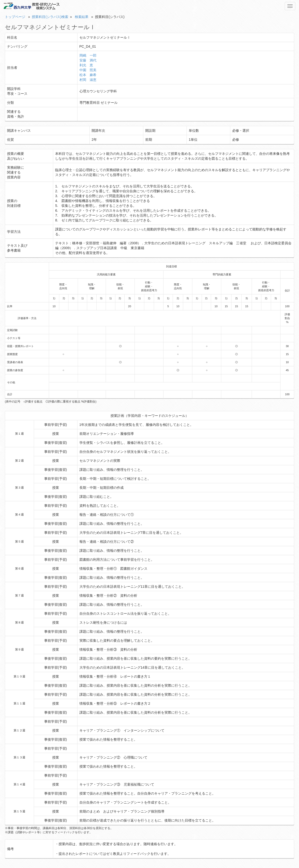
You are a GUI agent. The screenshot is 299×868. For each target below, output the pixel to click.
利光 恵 (86, 65)
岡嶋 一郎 (88, 55)
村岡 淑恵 (88, 80)
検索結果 (82, 17)
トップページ (15, 17)
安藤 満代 (88, 60)
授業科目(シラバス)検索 (50, 17)
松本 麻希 (88, 75)
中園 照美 (88, 70)
